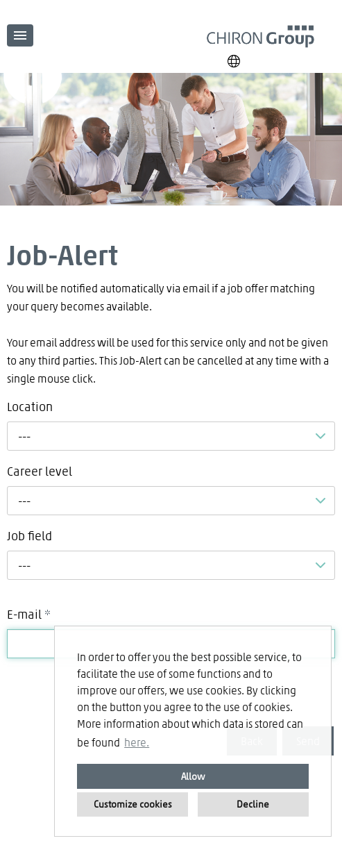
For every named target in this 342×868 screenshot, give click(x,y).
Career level (40, 471)
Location (30, 406)
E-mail (29, 614)
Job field (29, 535)
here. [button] (137, 742)
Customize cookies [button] (133, 804)
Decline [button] (253, 804)
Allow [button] (193, 776)
